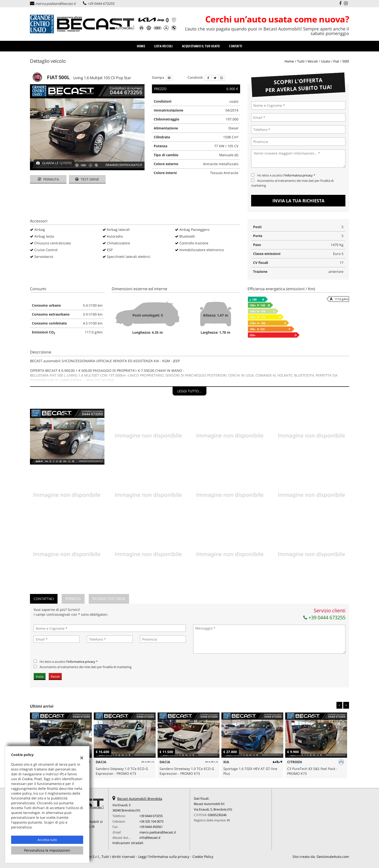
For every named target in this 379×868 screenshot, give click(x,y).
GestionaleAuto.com (333, 857)
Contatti (236, 46)
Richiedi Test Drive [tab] (109, 599)
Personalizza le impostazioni (47, 850)
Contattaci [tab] (44, 599)
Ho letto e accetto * (286, 175)
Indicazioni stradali (128, 843)
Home (141, 46)
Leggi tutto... (189, 391)
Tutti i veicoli (307, 61)
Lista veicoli (164, 46)
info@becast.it (150, 838)
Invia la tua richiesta (298, 201)
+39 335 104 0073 (151, 821)
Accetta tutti (47, 840)
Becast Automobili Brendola (140, 799)
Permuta (48, 179)
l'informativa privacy (298, 175)
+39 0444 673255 (101, 4)
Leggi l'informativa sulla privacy (164, 857)
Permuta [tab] (73, 599)
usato (326, 61)
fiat (336, 61)
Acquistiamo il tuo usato (201, 46)
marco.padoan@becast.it (55, 4)
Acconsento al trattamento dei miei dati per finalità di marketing (86, 667)
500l (346, 61)
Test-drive (87, 179)
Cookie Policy (203, 857)
